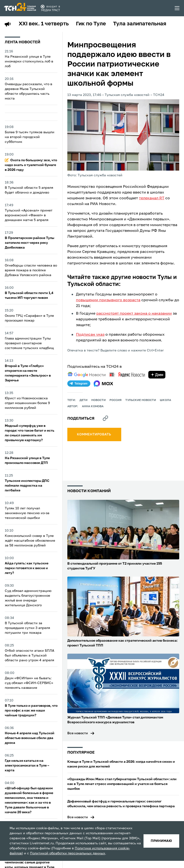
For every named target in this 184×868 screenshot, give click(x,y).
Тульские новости (141, 400)
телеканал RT (152, 198)
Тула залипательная (140, 24)
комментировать (94, 434)
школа (165, 400)
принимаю (161, 841)
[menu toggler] (177, 8)
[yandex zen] (157, 375)
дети (83, 400)
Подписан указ (90, 335)
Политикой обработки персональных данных (68, 853)
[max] (103, 384)
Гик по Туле (91, 24)
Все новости (78, 733)
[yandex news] (127, 375)
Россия (115, 400)
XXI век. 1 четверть (44, 24)
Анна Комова (93, 406)
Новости (98, 400)
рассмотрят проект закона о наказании (134, 314)
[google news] (86, 375)
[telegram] (79, 384)
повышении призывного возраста (108, 300)
